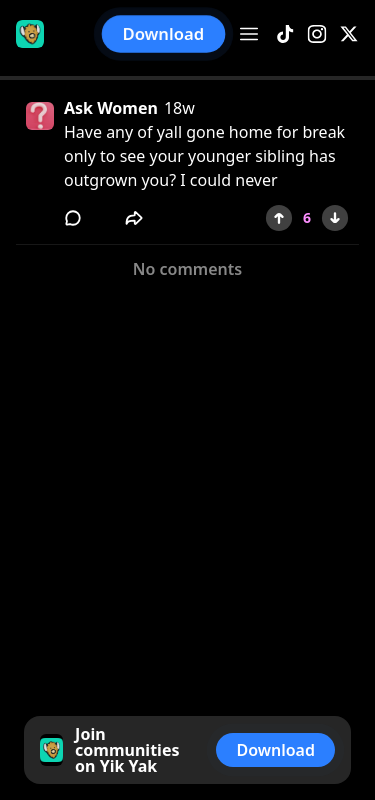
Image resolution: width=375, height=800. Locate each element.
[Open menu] (249, 34)
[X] (349, 34)
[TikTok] (285, 34)
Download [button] (164, 34)
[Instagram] (317, 34)
